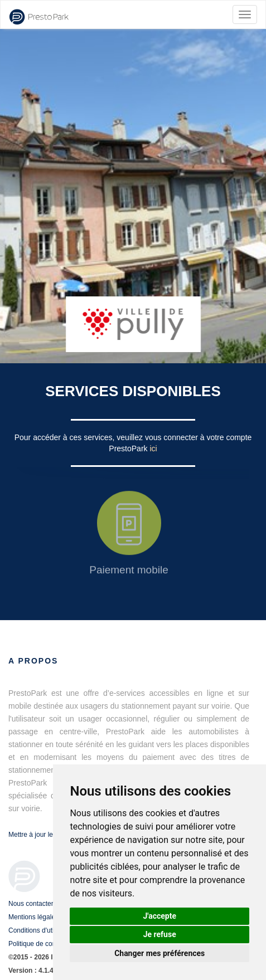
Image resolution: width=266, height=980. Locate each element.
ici (153, 448)
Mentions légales (33, 917)
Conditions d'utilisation (42, 930)
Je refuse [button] (160, 934)
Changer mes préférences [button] (159, 953)
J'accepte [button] (159, 916)
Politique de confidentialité (47, 944)
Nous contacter (31, 904)
